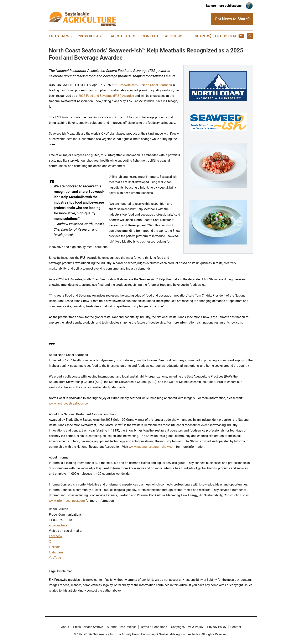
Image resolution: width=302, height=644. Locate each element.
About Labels (123, 36)
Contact (150, 36)
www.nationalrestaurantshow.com (152, 447)
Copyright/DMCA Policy (187, 627)
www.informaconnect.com (67, 501)
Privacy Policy (217, 627)
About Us (174, 36)
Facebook (56, 536)
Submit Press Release (122, 627)
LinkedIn (55, 547)
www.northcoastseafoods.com (70, 403)
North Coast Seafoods (157, 85)
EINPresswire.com (125, 85)
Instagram (56, 552)
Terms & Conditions (154, 627)
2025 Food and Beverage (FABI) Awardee (106, 96)
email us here (58, 525)
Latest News (60, 36)
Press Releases (91, 36)
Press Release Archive (88, 627)
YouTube (55, 558)
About (65, 627)
